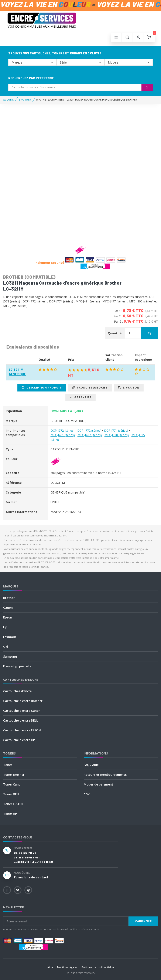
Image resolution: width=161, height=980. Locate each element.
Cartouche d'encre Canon (22, 711)
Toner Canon (13, 784)
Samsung (10, 656)
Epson (8, 617)
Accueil (8, 100)
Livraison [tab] (129, 388)
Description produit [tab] (42, 388)
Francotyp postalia (17, 666)
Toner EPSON (13, 804)
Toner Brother (14, 775)
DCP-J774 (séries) (116, 430)
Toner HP (10, 814)
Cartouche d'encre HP (19, 740)
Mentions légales (67, 967)
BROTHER (25, 100)
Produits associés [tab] (90, 388)
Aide (50, 967)
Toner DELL (11, 794)
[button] (127, 37)
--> (32, 62)
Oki (6, 647)
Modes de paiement (98, 784)
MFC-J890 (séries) (117, 435)
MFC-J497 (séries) (90, 435)
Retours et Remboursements (105, 775)
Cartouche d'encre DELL (20, 720)
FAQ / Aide (91, 765)
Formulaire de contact (31, 877)
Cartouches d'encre (17, 691)
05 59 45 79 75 (25, 853)
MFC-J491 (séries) (63, 435)
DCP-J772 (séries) (89, 430)
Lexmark (10, 637)
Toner (8, 765)
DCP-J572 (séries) (63, 430)
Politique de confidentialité (98, 967)
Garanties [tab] (80, 397)
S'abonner (143, 921)
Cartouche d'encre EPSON (22, 730)
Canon (8, 608)
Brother (9, 598)
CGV (87, 794)
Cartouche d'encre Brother (23, 701)
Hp (5, 627)
